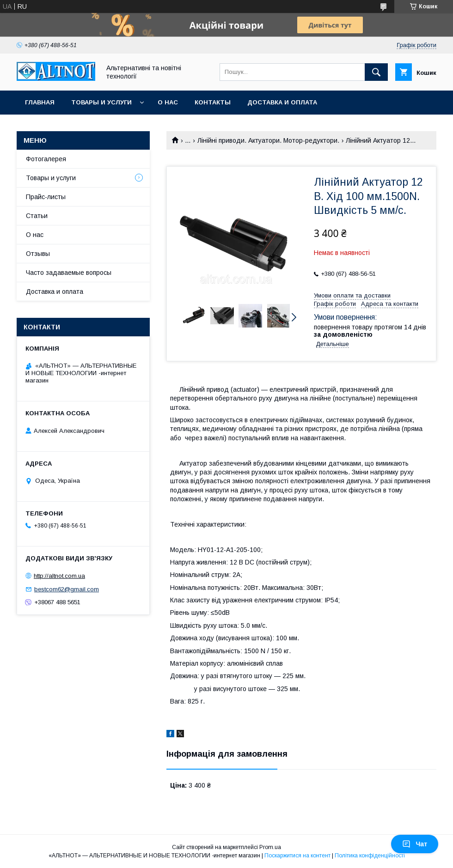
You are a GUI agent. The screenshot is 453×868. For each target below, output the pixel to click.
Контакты (213, 102)
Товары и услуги (101, 102)
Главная (40, 102)
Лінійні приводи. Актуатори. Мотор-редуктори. (268, 140)
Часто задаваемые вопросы (69, 273)
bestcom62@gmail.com (67, 589)
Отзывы (38, 254)
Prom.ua (270, 847)
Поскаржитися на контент (297, 856)
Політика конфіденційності (370, 856)
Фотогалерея (46, 159)
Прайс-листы (46, 197)
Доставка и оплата (282, 102)
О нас (168, 102)
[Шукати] (376, 72)
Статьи (37, 216)
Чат (415, 844)
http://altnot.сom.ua (59, 576)
